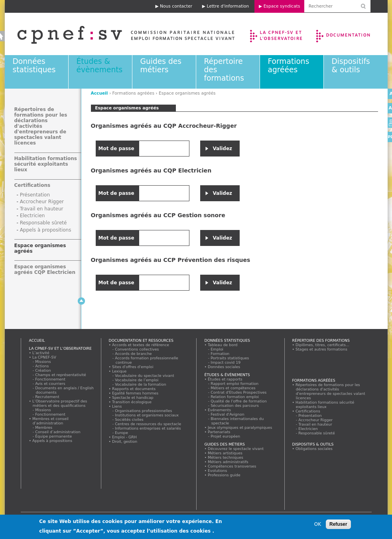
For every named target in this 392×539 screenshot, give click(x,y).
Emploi (217, 349)
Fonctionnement (51, 379)
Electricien (33, 216)
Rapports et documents (134, 389)
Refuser (338, 527)
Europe (122, 433)
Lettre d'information (228, 6)
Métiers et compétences (233, 388)
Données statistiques (34, 65)
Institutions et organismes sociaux (147, 415)
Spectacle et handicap (133, 397)
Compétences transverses (232, 466)
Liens (117, 406)
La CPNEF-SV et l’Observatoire (277, 34)
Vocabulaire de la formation (141, 384)
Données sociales (224, 367)
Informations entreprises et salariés (148, 428)
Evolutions (218, 471)
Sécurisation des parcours (235, 405)
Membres (44, 427)
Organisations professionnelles (144, 411)
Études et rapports (225, 379)
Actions (42, 366)
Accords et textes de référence (141, 345)
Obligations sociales (314, 449)
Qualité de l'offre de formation (239, 401)
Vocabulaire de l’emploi (137, 380)
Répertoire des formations (321, 340)
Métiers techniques (226, 457)
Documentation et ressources (351, 34)
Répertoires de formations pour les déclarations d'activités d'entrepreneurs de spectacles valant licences (41, 126)
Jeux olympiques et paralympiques (240, 427)
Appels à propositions (46, 230)
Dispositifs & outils (351, 65)
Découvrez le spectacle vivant (236, 449)
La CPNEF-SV (44, 357)
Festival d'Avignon (228, 414)
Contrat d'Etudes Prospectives (239, 392)
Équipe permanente (54, 436)
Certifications (33, 185)
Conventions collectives (137, 349)
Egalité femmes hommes (135, 393)
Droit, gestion (125, 441)
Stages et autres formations (322, 349)
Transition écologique (132, 402)
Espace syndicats (282, 6)
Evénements (220, 410)
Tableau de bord (223, 345)
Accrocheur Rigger (42, 202)
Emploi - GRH (125, 437)
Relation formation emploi (235, 397)
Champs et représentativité (61, 375)
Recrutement (48, 397)
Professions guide (224, 475)
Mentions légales (98, 517)
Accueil (99, 93)
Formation (220, 354)
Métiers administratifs (228, 462)
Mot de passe (117, 149)
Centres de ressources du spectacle (148, 424)
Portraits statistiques (230, 358)
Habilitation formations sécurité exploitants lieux (46, 164)
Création (43, 370)
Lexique (119, 371)
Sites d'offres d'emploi (133, 367)
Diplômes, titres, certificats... (323, 345)
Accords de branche (134, 354)
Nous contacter (176, 6)
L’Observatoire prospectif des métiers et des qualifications (60, 403)
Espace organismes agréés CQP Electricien (45, 269)
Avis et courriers (51, 383)
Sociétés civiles (130, 419)
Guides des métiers (161, 65)
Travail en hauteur (42, 209)
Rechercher (250, 517)
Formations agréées (289, 65)
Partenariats (219, 432)
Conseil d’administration (58, 432)
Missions (43, 362)
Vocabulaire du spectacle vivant (145, 376)
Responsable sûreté (43, 223)
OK (318, 527)
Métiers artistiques (225, 453)
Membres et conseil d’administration (51, 421)
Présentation (35, 195)
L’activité (41, 353)
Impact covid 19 (226, 362)
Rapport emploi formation (235, 383)
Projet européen (226, 436)
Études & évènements (100, 65)
